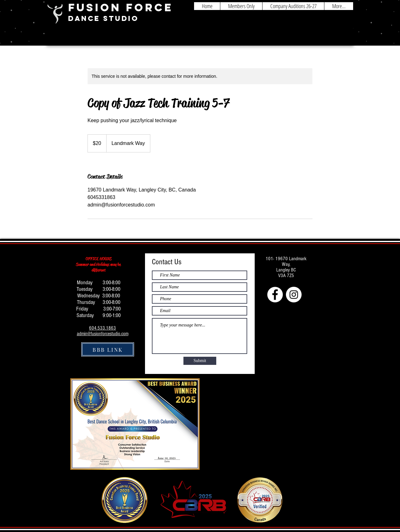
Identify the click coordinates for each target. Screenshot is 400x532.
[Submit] (200, 361)
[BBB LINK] (108, 349)
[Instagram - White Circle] (294, 295)
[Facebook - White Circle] (275, 295)
